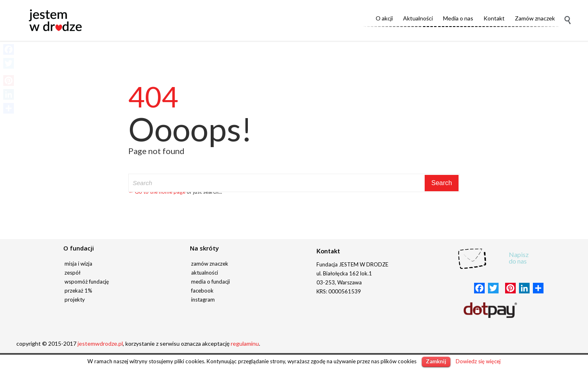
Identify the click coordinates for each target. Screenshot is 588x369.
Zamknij (436, 361)
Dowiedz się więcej (478, 361)
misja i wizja (78, 264)
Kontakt (328, 251)
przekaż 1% (78, 291)
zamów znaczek (210, 264)
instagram (203, 300)
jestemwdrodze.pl (100, 343)
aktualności (205, 273)
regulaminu (245, 343)
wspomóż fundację (87, 282)
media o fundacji (210, 282)
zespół (72, 273)
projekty (75, 300)
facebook (202, 291)
